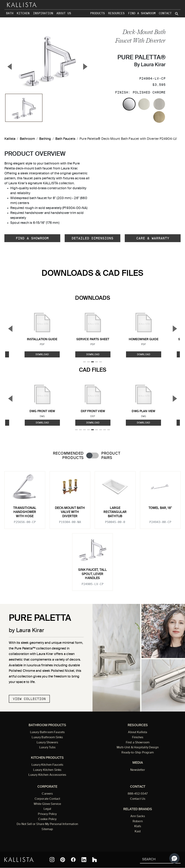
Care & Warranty (153, 238)
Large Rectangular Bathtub (115, 512)
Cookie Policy (47, 819)
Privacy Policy (47, 814)
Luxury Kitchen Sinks (47, 770)
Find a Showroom (142, 13)
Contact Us (138, 799)
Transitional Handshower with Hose (25, 512)
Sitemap (47, 829)
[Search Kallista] (155, 860)
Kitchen (23, 13)
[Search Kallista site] (177, 14)
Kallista (10, 139)
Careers (47, 794)
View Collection (29, 699)
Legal (47, 809)
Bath (10, 13)
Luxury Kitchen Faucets (47, 765)
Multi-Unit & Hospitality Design (138, 748)
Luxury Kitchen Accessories (47, 775)
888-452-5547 (138, 794)
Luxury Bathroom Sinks (47, 738)
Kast (138, 832)
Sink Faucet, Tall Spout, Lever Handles (93, 574)
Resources (116, 13)
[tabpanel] (92, 529)
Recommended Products (68, 456)
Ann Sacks (138, 816)
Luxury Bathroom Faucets (47, 732)
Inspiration (43, 13)
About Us (64, 13)
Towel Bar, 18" (160, 508)
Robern (138, 822)
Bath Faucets (65, 139)
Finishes (138, 738)
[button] (174, 858)
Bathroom (27, 139)
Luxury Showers (47, 743)
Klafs (138, 826)
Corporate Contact (47, 799)
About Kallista (138, 732)
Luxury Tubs (47, 748)
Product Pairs (111, 456)
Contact (165, 13)
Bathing (45, 139)
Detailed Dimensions (92, 238)
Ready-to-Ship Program (138, 753)
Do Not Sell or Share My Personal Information (47, 824)
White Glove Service (47, 804)
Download (42, 354)
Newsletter (138, 770)
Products (97, 13)
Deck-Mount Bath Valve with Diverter (70, 512)
